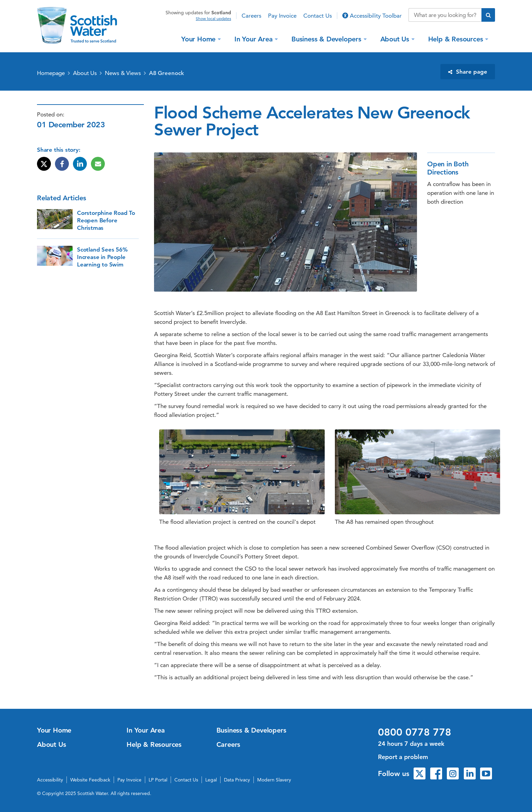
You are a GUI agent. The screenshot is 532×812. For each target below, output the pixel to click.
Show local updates (213, 19)
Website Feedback (90, 780)
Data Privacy (237, 780)
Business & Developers (327, 39)
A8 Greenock (166, 73)
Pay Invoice (282, 16)
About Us (396, 39)
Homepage (51, 73)
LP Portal (158, 780)
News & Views (123, 73)
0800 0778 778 (415, 732)
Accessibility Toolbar (372, 16)
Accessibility (50, 780)
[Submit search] (488, 15)
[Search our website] (445, 15)
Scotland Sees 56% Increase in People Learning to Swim (102, 257)
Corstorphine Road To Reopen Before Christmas (106, 220)
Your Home (199, 39)
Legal (211, 780)
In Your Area (254, 39)
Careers (251, 16)
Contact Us (318, 16)
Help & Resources (457, 39)
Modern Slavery (274, 780)
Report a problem (403, 757)
